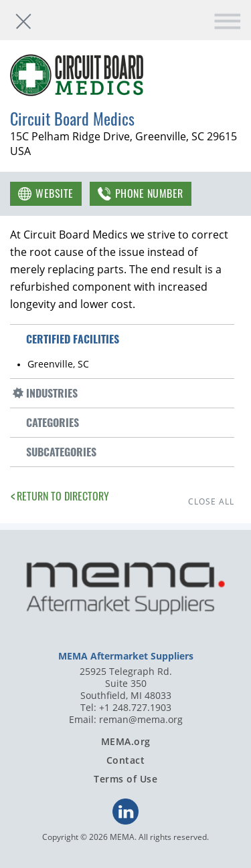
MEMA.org (126, 741)
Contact (126, 760)
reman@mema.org (141, 719)
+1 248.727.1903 (135, 707)
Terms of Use (125, 779)
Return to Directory (63, 496)
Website (55, 193)
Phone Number (149, 193)
